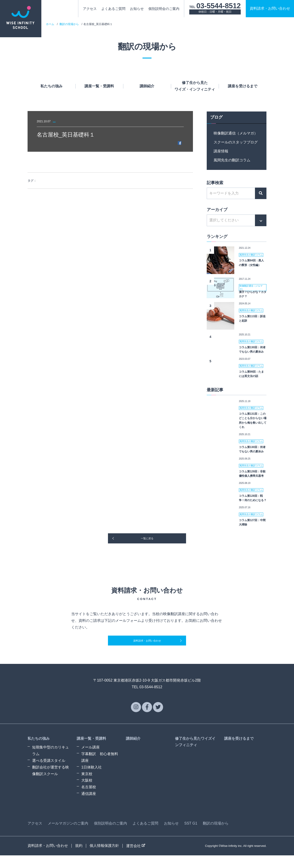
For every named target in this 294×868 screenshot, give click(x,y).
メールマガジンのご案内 (68, 836)
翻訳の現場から (69, 24)
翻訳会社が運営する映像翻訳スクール (51, 783)
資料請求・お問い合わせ (147, 651)
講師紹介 (147, 86)
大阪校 (87, 793)
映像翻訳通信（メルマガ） (236, 133)
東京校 (87, 787)
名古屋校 (89, 800)
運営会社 (136, 858)
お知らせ (137, 9)
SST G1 (191, 836)
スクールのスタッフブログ (236, 142)
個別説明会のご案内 (164, 9)
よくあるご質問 (113, 9)
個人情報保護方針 (104, 858)
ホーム (50, 24)
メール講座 (90, 760)
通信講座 (89, 806)
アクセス (90, 9)
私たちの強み (51, 86)
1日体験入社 (92, 780)
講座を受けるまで (243, 86)
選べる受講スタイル (49, 773)
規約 (79, 858)
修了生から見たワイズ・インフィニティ (195, 86)
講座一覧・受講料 (99, 86)
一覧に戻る (147, 543)
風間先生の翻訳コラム (232, 160)
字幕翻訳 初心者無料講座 (100, 770)
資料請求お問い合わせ (270, 8)
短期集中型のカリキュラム (51, 763)
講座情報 (221, 151)
